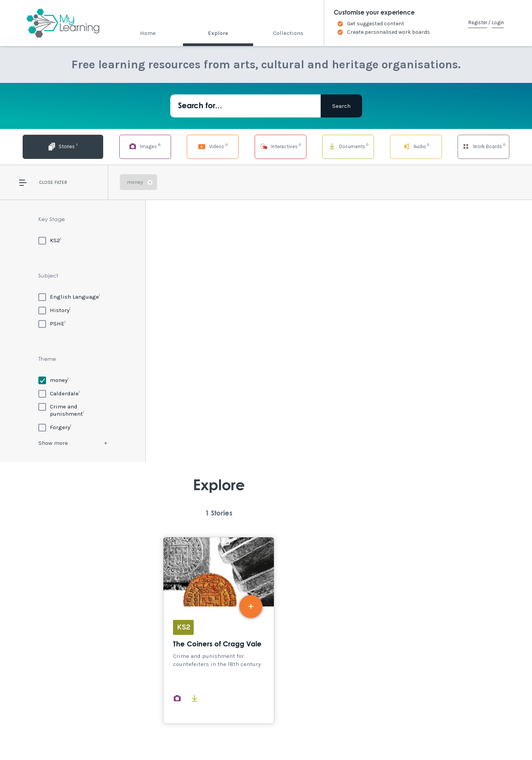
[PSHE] (52, 323)
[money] (54, 380)
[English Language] (69, 297)
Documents (338, 146)
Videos (193, 146)
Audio (411, 146)
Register (478, 22)
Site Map (94, 738)
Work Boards (484, 146)
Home (148, 33)
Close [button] (46, 182)
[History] (54, 310)
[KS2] (50, 240)
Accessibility (58, 738)
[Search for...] (245, 106)
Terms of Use (128, 738)
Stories (48, 146)
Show (53, 443)
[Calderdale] (59, 393)
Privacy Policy (170, 738)
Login (498, 22)
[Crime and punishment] (73, 410)
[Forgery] (55, 427)
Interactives (266, 146)
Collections (288, 33)
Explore (218, 33)
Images (121, 146)
